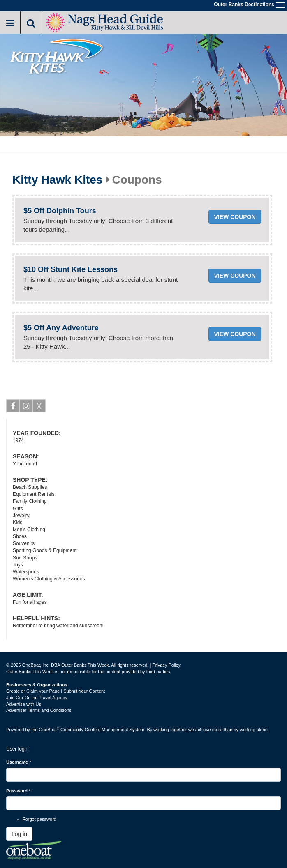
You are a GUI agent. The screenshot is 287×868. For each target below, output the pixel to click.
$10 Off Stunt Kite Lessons (71, 269)
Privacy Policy (166, 665)
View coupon (235, 217)
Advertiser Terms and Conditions (39, 710)
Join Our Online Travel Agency (37, 698)
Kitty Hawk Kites (57, 180)
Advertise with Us (24, 704)
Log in (19, 834)
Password (18, 791)
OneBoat (49, 730)
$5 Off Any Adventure (61, 328)
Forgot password (39, 819)
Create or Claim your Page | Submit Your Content (56, 691)
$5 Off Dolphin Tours (60, 211)
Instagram (26, 408)
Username (19, 762)
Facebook (13, 408)
